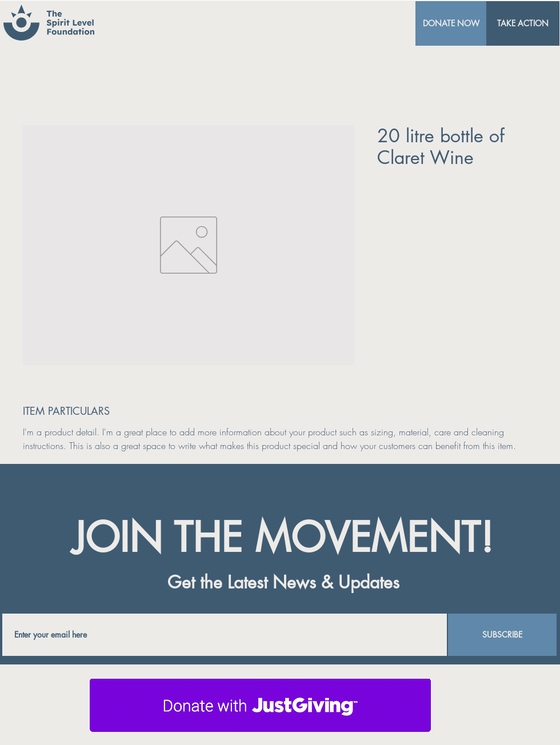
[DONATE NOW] (451, 23)
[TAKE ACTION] (523, 23)
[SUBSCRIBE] (502, 635)
